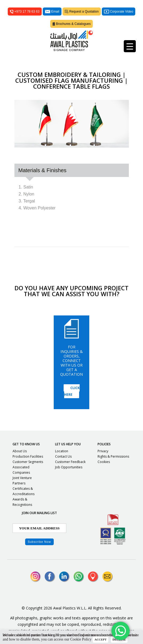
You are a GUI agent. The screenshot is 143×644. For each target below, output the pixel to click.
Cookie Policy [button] (81, 639)
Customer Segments (28, 462)
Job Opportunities (69, 467)
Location (62, 451)
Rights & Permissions (113, 456)
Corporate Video (119, 12)
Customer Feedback (70, 462)
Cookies (104, 462)
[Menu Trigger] (130, 46)
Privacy (103, 451)
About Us (20, 451)
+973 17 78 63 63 (25, 12)
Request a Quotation (82, 12)
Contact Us (63, 456)
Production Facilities (28, 456)
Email (52, 12)
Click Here (72, 391)
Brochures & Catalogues (72, 24)
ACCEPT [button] (100, 639)
